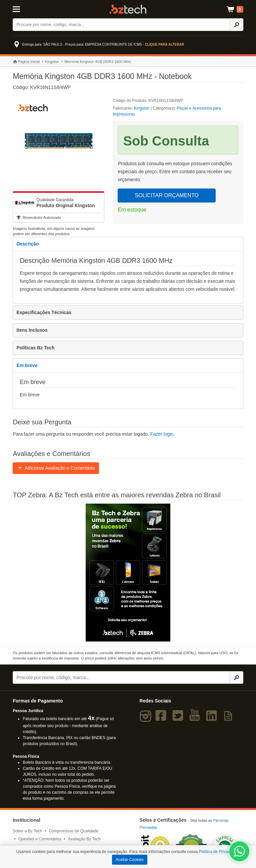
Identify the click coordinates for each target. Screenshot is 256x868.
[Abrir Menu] (28, 9)
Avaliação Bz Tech (84, 839)
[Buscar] (121, 25)
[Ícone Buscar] (236, 25)
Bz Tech (128, 9)
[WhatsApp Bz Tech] (239, 852)
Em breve (27, 365)
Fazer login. (162, 434)
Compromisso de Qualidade (73, 831)
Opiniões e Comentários (40, 839)
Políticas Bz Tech (35, 348)
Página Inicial (26, 62)
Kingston (52, 62)
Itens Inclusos (32, 330)
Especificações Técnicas (44, 312)
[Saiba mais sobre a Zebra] (128, 573)
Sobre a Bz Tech (27, 831)
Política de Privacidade (219, 852)
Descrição (27, 244)
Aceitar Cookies (130, 860)
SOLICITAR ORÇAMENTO (166, 195)
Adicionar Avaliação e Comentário (56, 468)
